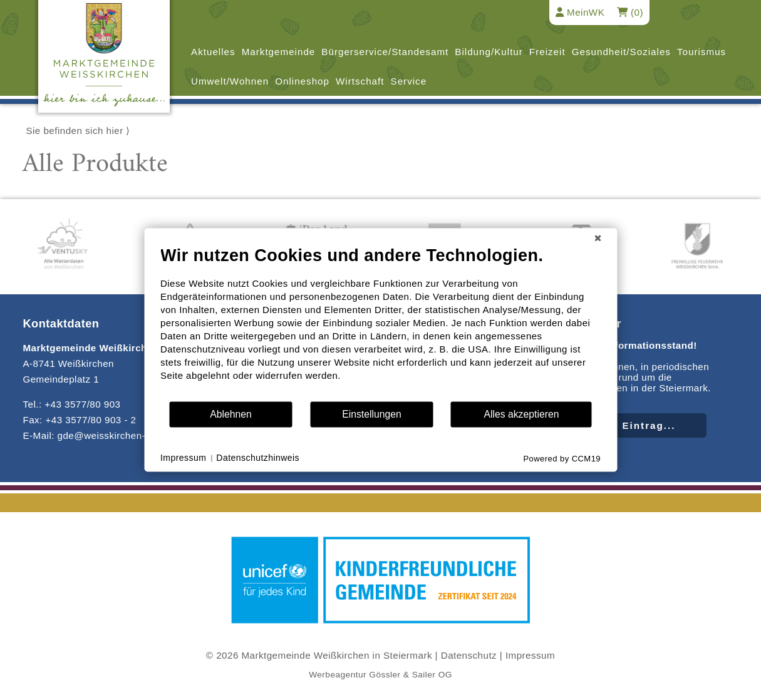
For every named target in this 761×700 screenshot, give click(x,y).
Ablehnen (231, 414)
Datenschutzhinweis (258, 458)
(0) (630, 12)
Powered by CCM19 (562, 459)
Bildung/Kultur (489, 52)
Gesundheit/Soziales (621, 52)
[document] (380, 323)
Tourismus (701, 52)
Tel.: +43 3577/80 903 (71, 404)
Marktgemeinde (279, 52)
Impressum (530, 655)
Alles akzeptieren (521, 414)
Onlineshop (302, 81)
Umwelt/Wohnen (230, 81)
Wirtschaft (360, 81)
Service (409, 81)
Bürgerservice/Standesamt (385, 52)
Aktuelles (213, 52)
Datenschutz (469, 655)
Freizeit (547, 52)
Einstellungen (372, 414)
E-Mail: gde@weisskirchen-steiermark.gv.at (120, 435)
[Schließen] (598, 238)
